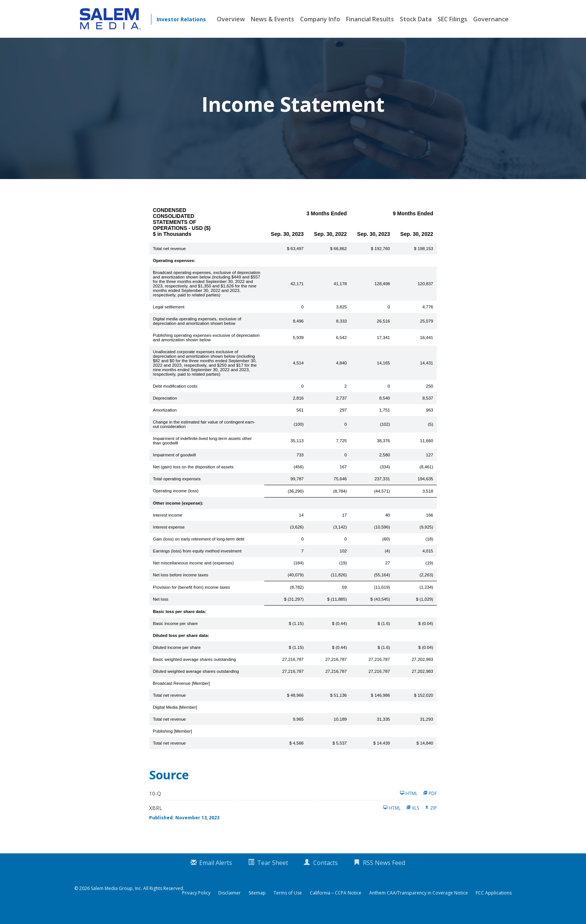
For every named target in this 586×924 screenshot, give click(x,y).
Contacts (326, 871)
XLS (413, 816)
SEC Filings (452, 19)
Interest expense (169, 535)
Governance (491, 19)
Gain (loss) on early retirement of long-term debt (199, 547)
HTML (409, 801)
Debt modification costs (175, 394)
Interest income (168, 523)
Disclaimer (229, 901)
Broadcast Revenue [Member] (181, 692)
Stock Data (416, 19)
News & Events (272, 19)
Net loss (161, 607)
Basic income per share (175, 632)
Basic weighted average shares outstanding (194, 668)
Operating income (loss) (176, 499)
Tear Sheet (273, 871)
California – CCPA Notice (336, 901)
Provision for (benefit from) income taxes (191, 595)
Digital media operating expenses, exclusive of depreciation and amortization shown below (197, 329)
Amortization (165, 418)
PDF (430, 801)
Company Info (320, 19)
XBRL (156, 816)
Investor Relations (181, 19)
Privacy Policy (196, 901)
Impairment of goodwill (174, 463)
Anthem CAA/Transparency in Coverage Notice (419, 901)
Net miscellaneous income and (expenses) (193, 571)
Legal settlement (169, 315)
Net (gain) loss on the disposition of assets (193, 475)
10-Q (155, 802)
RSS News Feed (384, 871)
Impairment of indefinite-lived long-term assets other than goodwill (202, 449)
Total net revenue (169, 257)
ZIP (431, 816)
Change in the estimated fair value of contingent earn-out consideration (204, 432)
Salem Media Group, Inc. (116, 897)
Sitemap (257, 901)
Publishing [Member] (172, 739)
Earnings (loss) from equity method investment (197, 559)
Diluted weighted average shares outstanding (196, 680)
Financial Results (370, 19)
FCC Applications (494, 901)
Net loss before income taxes (181, 583)
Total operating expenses (177, 487)
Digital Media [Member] (175, 715)
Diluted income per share (177, 656)
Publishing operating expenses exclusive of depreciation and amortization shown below (206, 346)
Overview (231, 19)
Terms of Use (288, 901)
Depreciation (165, 406)
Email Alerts (216, 871)
